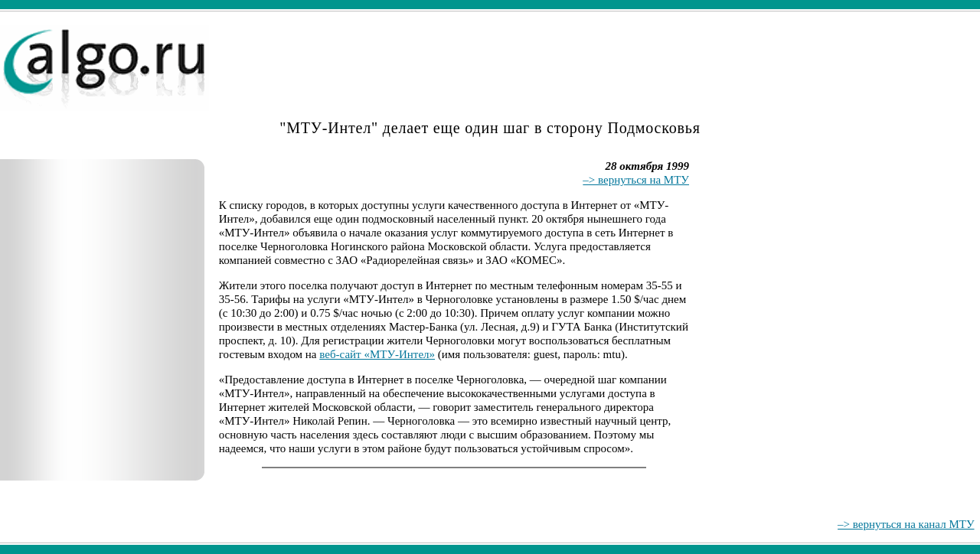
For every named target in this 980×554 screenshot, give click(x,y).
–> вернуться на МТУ (636, 180)
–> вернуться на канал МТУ (906, 524)
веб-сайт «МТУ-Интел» (377, 354)
